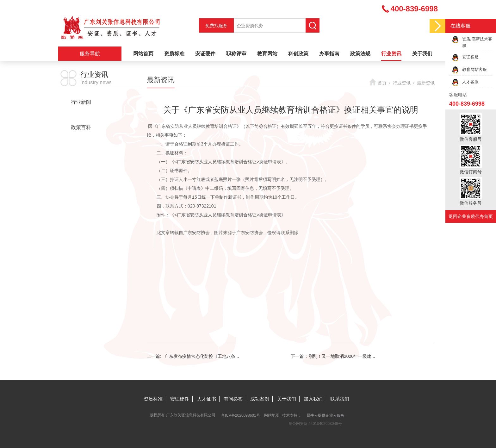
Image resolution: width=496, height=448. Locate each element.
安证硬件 (205, 54)
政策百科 (81, 127)
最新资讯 (81, 115)
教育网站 (267, 54)
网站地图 (272, 415)
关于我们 (422, 54)
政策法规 (360, 54)
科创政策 (298, 54)
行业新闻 (81, 102)
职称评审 (236, 54)
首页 (382, 83)
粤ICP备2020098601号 (241, 415)
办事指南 (329, 54)
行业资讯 (391, 54)
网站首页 (143, 54)
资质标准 (174, 54)
